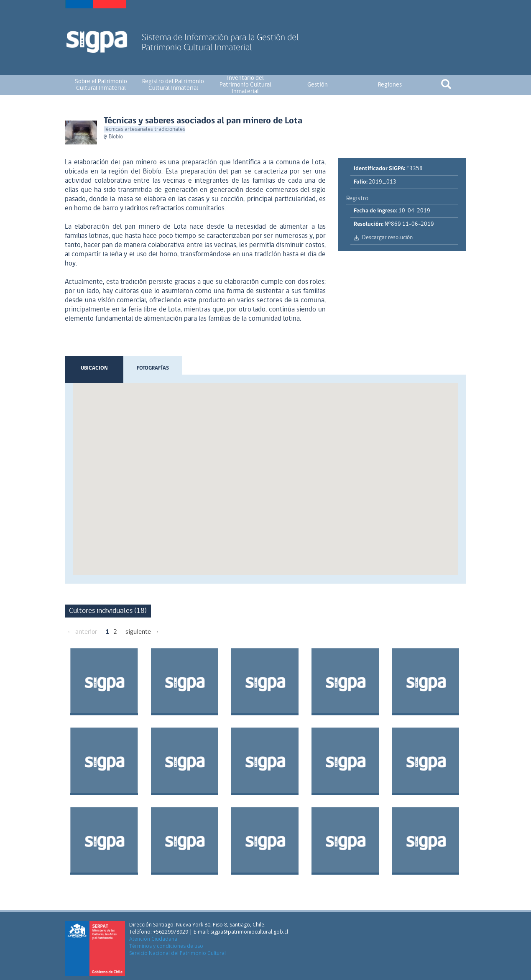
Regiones (390, 85)
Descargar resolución (387, 238)
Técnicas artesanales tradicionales (144, 129)
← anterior (82, 632)
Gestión (318, 85)
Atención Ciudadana (153, 939)
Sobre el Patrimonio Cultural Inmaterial (101, 85)
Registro (357, 199)
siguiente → (142, 632)
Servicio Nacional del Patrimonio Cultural (177, 953)
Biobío (116, 137)
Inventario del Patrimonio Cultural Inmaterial (245, 85)
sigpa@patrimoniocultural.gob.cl (249, 932)
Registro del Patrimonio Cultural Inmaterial (173, 85)
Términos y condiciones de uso (166, 946)
